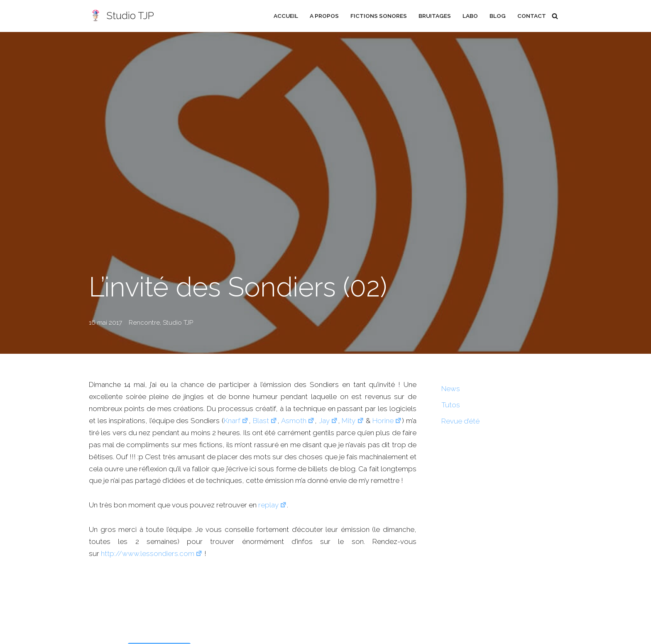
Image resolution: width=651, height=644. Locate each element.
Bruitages (435, 16)
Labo (470, 16)
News (451, 389)
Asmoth (298, 421)
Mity (353, 421)
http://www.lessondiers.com (152, 553)
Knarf (236, 421)
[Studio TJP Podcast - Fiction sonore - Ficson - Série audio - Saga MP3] (121, 16)
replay (273, 505)
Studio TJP (178, 323)
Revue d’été (460, 421)
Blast (265, 421)
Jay (328, 421)
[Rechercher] (555, 16)
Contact (532, 16)
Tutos (451, 405)
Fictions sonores (379, 16)
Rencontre (144, 323)
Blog (498, 16)
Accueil (286, 16)
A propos (324, 16)
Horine (387, 421)
